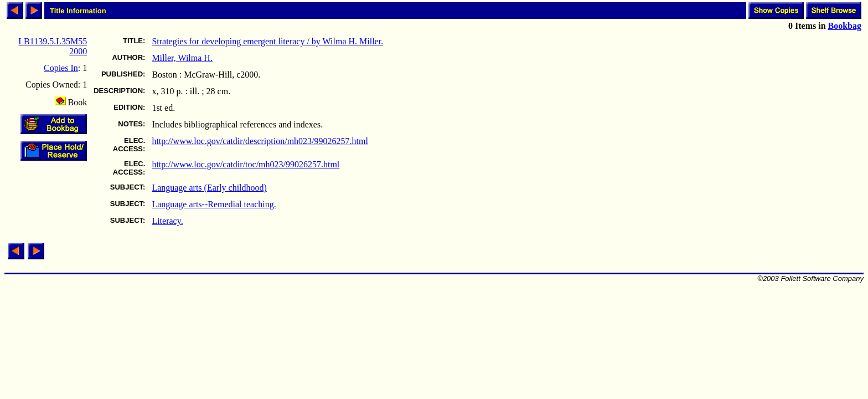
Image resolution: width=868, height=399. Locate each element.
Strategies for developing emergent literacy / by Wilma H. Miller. (267, 41)
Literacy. (167, 221)
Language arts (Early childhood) (209, 188)
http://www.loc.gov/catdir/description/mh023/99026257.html (260, 141)
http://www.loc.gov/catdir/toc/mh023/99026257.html (246, 164)
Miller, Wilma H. (182, 58)
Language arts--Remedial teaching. (214, 204)
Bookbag (845, 26)
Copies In (61, 68)
